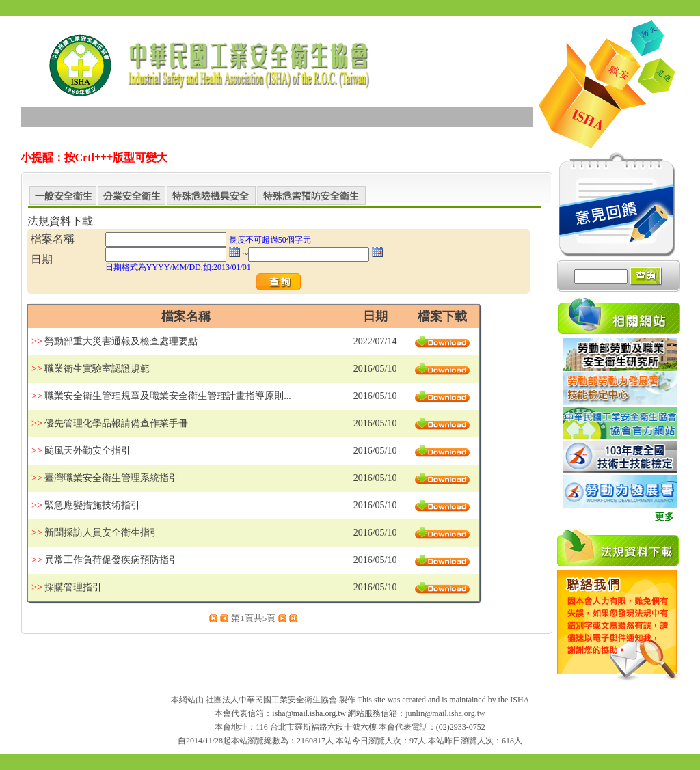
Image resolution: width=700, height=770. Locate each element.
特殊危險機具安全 (211, 197)
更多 (664, 517)
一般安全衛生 (63, 197)
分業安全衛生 (132, 197)
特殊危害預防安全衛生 (311, 197)
